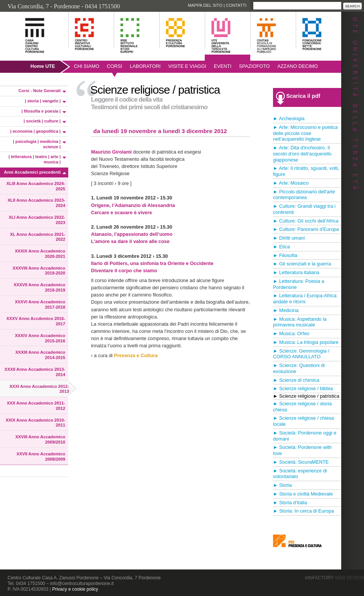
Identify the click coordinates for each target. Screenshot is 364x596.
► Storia (282, 485)
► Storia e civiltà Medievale (303, 494)
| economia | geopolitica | (35, 131)
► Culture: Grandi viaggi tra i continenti (304, 209)
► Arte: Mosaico (291, 183)
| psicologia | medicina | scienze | (37, 144)
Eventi (223, 66)
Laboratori (145, 66)
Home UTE (43, 66)
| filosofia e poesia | (41, 111)
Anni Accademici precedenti (32, 172)
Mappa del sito (205, 5)
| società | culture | (42, 121)
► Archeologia (289, 118)
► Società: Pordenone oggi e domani (305, 436)
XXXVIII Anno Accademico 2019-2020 (39, 271)
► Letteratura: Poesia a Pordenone (299, 284)
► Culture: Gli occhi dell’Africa (306, 221)
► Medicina (286, 310)
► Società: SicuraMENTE (301, 462)
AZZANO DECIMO (298, 66)
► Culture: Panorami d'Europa (306, 229)
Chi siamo (87, 66)
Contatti (236, 5)
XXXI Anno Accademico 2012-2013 (39, 389)
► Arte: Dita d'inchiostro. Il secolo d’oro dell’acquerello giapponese (302, 154)
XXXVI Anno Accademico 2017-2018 (40, 304)
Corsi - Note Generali (40, 91)
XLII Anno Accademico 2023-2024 (36, 203)
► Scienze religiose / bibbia (303, 388)
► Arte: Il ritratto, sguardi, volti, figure (306, 171)
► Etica (282, 247)
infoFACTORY (335, 578)
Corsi (115, 66)
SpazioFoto (254, 66)
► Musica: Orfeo (291, 333)
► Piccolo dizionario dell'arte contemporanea (304, 195)
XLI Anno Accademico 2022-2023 (37, 220)
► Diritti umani (289, 238)
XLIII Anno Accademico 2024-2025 (36, 186)
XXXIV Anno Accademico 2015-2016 (40, 338)
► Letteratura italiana (296, 272)
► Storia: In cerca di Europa (304, 511)
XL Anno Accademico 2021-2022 (38, 237)
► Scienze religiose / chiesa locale (304, 421)
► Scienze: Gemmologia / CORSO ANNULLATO (301, 354)
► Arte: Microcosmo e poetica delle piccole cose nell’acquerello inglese (305, 133)
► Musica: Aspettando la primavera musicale (300, 322)
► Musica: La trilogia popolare (306, 342)
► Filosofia (285, 255)
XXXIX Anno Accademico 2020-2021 (40, 254)
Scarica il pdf (303, 96)
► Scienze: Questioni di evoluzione (299, 368)
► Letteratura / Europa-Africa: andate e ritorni (305, 299)
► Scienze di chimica (296, 380)
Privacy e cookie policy (75, 589)
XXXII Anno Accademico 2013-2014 (35, 372)
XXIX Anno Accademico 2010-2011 (35, 423)
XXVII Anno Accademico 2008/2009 (41, 456)
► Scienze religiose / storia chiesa (302, 407)
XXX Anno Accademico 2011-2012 (36, 406)
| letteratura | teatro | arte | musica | (35, 159)
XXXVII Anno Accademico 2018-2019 (39, 287)
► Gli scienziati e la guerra (302, 264)
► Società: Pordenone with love (302, 450)
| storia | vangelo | (43, 101)
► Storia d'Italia (290, 503)
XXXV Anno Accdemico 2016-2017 (36, 321)
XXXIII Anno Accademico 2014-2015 (40, 355)
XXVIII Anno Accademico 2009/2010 (40, 439)
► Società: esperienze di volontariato (300, 474)
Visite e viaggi (187, 66)
